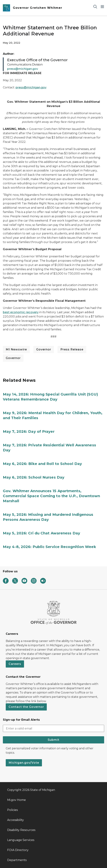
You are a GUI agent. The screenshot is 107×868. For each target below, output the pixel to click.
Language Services (21, 840)
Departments (17, 860)
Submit (53, 740)
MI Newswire (16, 349)
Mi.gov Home (16, 800)
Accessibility (16, 820)
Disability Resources (21, 830)
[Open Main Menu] (102, 7)
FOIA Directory (18, 850)
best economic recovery (21, 312)
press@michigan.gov (31, 87)
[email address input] (53, 728)
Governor (44, 349)
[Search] (95, 7)
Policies (12, 810)
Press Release (72, 349)
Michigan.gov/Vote (24, 763)
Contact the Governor (26, 707)
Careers (15, 664)
